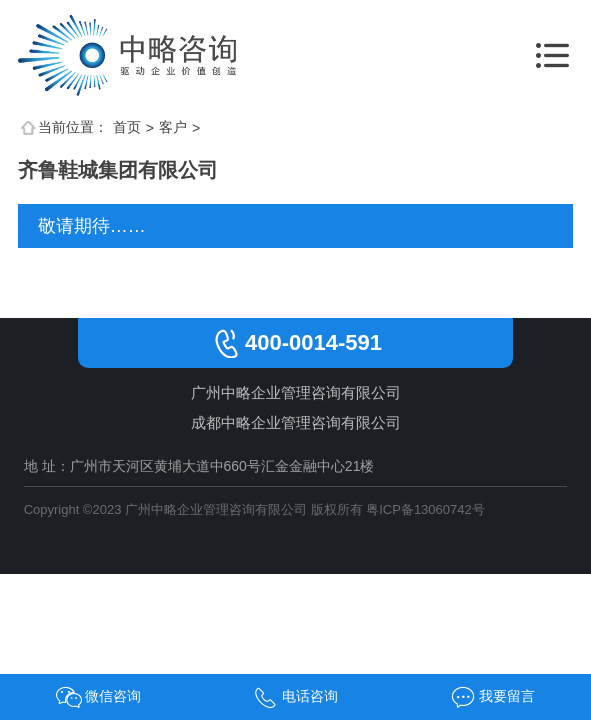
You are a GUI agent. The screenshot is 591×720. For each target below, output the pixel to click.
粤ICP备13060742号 (425, 509)
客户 (173, 127)
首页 (127, 127)
